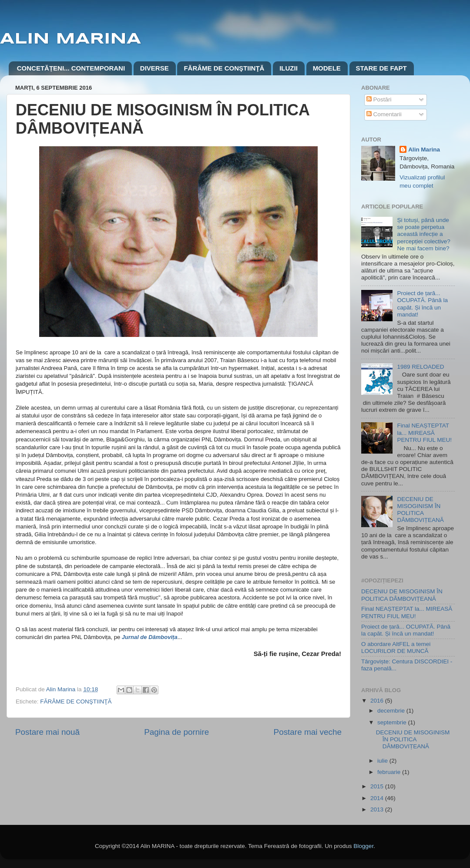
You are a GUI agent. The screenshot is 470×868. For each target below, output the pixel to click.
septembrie (393, 722)
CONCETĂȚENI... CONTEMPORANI (71, 68)
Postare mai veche (308, 732)
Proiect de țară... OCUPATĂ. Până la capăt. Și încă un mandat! (422, 304)
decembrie (392, 711)
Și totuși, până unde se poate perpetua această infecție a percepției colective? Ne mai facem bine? (423, 234)
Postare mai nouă (47, 732)
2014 (378, 798)
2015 (378, 786)
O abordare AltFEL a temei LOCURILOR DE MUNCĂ (396, 648)
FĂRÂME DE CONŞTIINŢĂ (224, 68)
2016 (378, 701)
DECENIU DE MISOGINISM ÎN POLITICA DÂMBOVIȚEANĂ (420, 510)
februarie (390, 772)
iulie (383, 761)
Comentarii (384, 114)
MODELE (327, 68)
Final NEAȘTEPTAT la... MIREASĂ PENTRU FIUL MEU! (424, 432)
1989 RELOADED (420, 367)
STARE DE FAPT (381, 68)
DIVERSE (154, 68)
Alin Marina (424, 150)
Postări (379, 99)
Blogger (363, 846)
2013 (378, 809)
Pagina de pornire (176, 732)
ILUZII (289, 68)
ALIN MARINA (70, 39)
